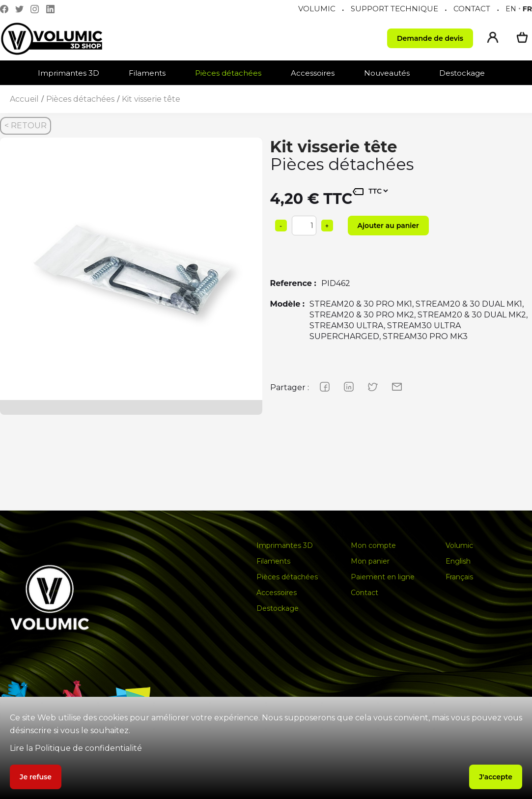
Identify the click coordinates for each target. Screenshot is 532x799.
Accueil (24, 99)
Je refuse (36, 777)
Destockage (462, 73)
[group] (131, 269)
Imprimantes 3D (69, 73)
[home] (61, 39)
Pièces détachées (228, 73)
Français (459, 577)
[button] (73, 73)
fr (527, 9)
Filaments (147, 73)
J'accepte (496, 777)
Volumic (459, 545)
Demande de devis (430, 38)
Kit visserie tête (151, 99)
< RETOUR (26, 126)
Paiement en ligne (383, 577)
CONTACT (472, 9)
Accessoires (313, 73)
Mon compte (373, 545)
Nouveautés (387, 73)
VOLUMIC (317, 9)
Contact (364, 593)
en (511, 9)
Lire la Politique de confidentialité (76, 748)
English (458, 561)
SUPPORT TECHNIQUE (394, 9)
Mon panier (370, 561)
